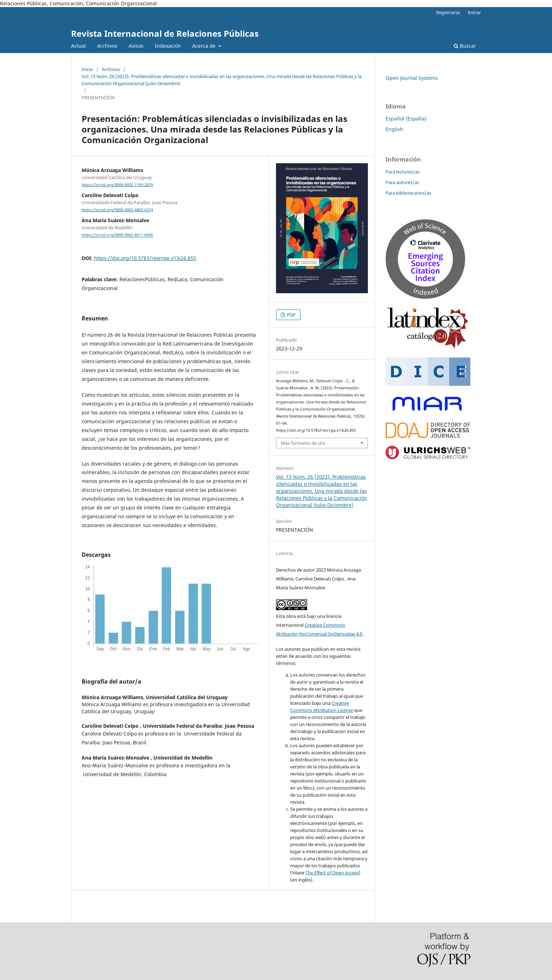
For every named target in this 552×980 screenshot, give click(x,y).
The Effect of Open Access (332, 873)
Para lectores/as (403, 172)
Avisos (136, 46)
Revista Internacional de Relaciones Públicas (165, 33)
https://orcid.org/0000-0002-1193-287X (117, 185)
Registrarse (448, 12)
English (394, 129)
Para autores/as (402, 182)
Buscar (465, 46)
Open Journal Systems (412, 78)
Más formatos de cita (303, 443)
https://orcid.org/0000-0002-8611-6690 (117, 235)
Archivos (107, 46)
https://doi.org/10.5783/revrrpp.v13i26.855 (145, 258)
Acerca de (205, 46)
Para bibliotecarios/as (408, 193)
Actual (78, 46)
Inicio (87, 69)
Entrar (474, 12)
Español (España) (406, 119)
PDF (291, 315)
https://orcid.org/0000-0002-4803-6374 (117, 210)
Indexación (168, 46)
